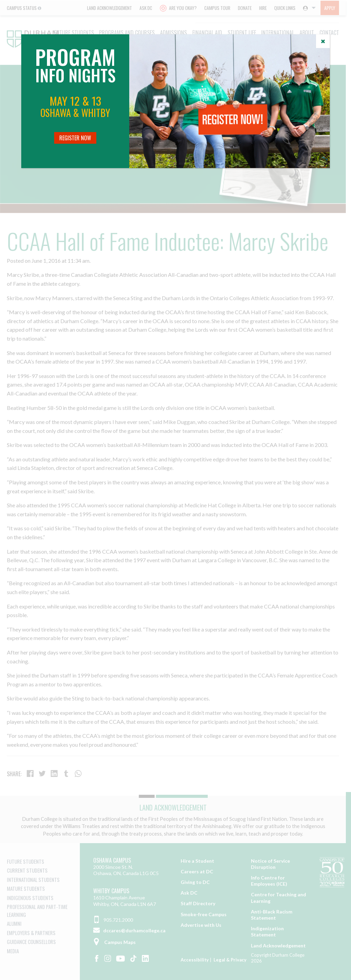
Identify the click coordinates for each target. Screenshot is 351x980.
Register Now (75, 138)
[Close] (323, 41)
